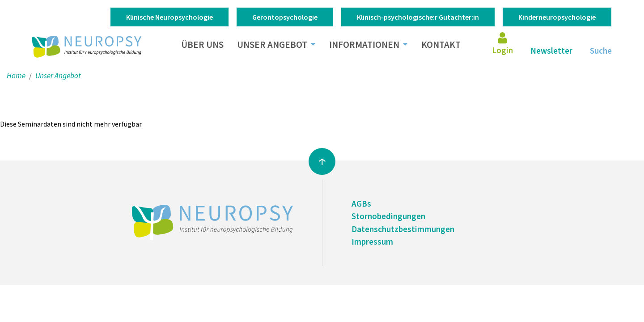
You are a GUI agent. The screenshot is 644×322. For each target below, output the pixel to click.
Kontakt (441, 44)
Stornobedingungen (388, 216)
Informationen (364, 44)
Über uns (202, 44)
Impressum (372, 241)
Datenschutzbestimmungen (403, 229)
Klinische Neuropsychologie (169, 17)
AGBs (361, 203)
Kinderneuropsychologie (557, 17)
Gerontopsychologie (285, 17)
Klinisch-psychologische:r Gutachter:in (418, 17)
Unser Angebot (272, 44)
